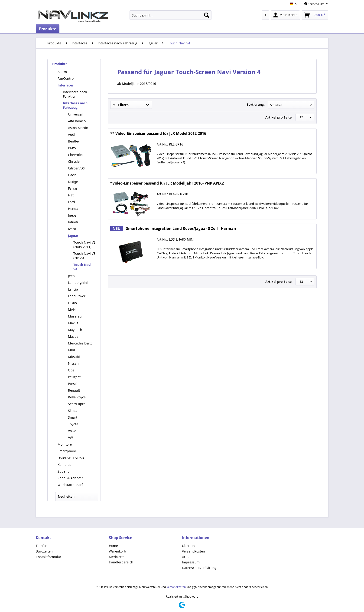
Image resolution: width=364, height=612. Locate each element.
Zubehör (64, 471)
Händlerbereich (121, 562)
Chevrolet (75, 155)
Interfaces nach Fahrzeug (75, 105)
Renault (74, 390)
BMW (72, 148)
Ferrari (73, 188)
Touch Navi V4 (82, 267)
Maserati (75, 316)
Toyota (73, 424)
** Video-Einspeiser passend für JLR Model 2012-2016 (158, 134)
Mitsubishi (76, 357)
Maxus (73, 323)
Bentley (74, 141)
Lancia (73, 289)
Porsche (74, 384)
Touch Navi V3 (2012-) (84, 256)
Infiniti (73, 222)
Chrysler (75, 161)
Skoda (73, 411)
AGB (185, 557)
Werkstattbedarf (70, 485)
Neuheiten (66, 496)
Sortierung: (256, 104)
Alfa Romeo (77, 121)
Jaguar (73, 236)
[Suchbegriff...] (171, 15)
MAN (72, 309)
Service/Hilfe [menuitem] (315, 4)
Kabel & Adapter (70, 478)
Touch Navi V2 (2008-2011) (84, 245)
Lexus (72, 303)
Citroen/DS (76, 168)
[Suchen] (207, 15)
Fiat (71, 195)
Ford (71, 202)
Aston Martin (78, 128)
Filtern (121, 105)
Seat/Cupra (77, 404)
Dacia (72, 175)
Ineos (72, 215)
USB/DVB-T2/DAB (71, 458)
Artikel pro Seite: (279, 117)
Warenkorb (117, 551)
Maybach (75, 330)
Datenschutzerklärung (199, 568)
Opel (72, 370)
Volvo (72, 431)
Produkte (60, 64)
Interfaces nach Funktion (75, 94)
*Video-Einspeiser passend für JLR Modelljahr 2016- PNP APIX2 (167, 183)
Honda (73, 209)
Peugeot (74, 377)
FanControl (66, 78)
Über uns (189, 546)
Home (113, 546)
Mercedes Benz (80, 343)
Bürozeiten (44, 551)
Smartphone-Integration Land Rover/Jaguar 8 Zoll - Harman (173, 229)
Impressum (191, 562)
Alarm (62, 72)
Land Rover (77, 296)
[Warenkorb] (315, 15)
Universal (75, 114)
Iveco (72, 229)
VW (70, 438)
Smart (73, 417)
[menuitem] (171, 15)
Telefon (42, 546)
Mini (71, 350)
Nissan (73, 363)
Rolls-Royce (77, 397)
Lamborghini (78, 283)
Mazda (73, 336)
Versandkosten (193, 551)
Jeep (71, 276)
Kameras (64, 465)
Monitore (65, 444)
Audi (72, 134)
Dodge (73, 182)
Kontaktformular (49, 557)
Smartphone (67, 451)
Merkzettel (117, 557)
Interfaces (66, 85)
